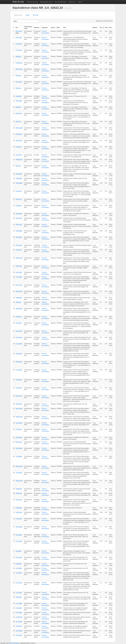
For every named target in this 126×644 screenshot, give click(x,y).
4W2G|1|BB (19, 183)
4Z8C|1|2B (19, 266)
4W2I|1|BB (19, 237)
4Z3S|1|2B (19, 429)
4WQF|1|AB (19, 159)
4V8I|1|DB (19, 564)
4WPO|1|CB (19, 291)
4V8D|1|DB (19, 245)
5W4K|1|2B (19, 362)
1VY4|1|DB (19, 473)
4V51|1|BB (19, 535)
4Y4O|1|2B (19, 50)
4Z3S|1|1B (19, 250)
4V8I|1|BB (19, 96)
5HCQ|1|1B (19, 63)
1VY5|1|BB (19, 370)
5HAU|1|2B (19, 331)
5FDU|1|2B (19, 101)
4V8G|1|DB (19, 404)
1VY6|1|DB (19, 573)
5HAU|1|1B (19, 285)
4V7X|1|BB (19, 613)
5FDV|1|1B (19, 31)
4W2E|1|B (19, 551)
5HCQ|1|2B (19, 337)
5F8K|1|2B (19, 597)
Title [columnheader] (64, 28)
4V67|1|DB (19, 626)
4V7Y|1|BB (19, 603)
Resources (72, 2)
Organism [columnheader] (45, 28)
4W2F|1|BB (19, 354)
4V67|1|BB (19, 608)
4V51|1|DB (19, 557)
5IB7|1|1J (18, 166)
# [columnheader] (14, 28)
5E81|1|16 (19, 75)
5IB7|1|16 (18, 88)
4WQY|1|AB (19, 258)
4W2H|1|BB (19, 309)
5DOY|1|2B (19, 500)
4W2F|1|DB (19, 448)
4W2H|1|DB (19, 527)
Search (80, 2)
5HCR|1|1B (19, 140)
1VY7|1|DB (19, 583)
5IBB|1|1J (18, 107)
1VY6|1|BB (19, 456)
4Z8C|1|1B (19, 199)
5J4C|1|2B (19, 323)
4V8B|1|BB (19, 298)
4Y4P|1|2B (19, 519)
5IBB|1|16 (18, 56)
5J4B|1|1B (19, 147)
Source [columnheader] (53, 28)
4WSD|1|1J (19, 317)
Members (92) (18, 15)
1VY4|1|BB (19, 277)
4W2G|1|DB (19, 409)
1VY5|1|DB (19, 541)
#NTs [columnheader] (106, 28)
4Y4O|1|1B (19, 44)
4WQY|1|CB (19, 481)
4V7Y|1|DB (19, 622)
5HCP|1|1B (19, 225)
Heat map (36, 15)
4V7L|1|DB (19, 593)
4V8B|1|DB (19, 489)
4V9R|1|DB (19, 437)
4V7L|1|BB (19, 568)
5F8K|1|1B (19, 493)
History (27, 15)
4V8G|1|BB (19, 178)
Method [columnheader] (95, 28)
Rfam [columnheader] (58, 28)
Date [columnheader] (110, 28)
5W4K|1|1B (19, 113)
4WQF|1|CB (19, 417)
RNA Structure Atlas (33, 2)
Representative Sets (46, 2)
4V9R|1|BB (19, 214)
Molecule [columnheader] (37, 28)
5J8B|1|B (18, 302)
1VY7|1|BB (19, 344)
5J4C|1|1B (19, 191)
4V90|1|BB (19, 508)
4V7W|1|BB (19, 617)
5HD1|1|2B (19, 442)
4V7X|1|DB (19, 635)
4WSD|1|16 (19, 134)
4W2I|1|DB (19, 380)
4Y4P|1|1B (19, 388)
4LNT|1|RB (19, 272)
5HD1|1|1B (19, 218)
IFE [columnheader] (17, 28)
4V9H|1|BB (19, 231)
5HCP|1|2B (19, 512)
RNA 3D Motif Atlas (60, 2)
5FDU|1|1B (19, 38)
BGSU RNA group (14, 643)
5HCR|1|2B (19, 423)
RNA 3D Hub (18, 2)
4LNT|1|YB (19, 155)
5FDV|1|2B (19, 82)
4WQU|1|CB (19, 466)
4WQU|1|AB (19, 128)
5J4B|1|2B (19, 206)
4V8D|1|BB (19, 174)
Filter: (20, 21)
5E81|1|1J (19, 122)
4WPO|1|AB (19, 69)
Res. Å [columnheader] (102, 28)
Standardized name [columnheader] (28, 28)
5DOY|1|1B (19, 396)
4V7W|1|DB (19, 631)
